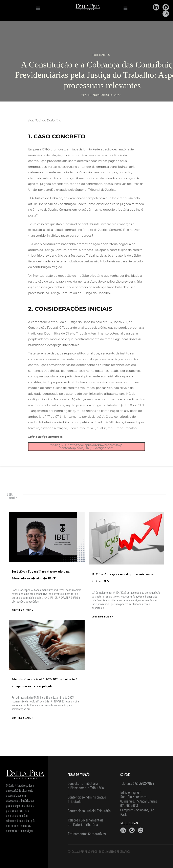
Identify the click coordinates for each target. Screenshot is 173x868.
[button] (38, 8)
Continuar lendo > (23, 610)
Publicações (101, 55)
